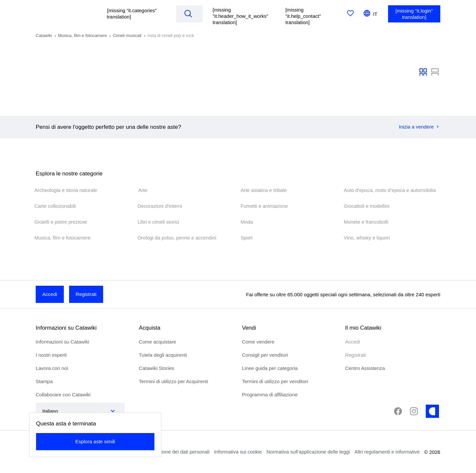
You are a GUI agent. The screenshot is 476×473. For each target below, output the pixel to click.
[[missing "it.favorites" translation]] (351, 14)
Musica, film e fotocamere (82, 36)
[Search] (188, 14)
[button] (134, 14)
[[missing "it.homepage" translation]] (65, 14)
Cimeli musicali (127, 36)
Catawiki (44, 36)
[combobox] (74, 411)
